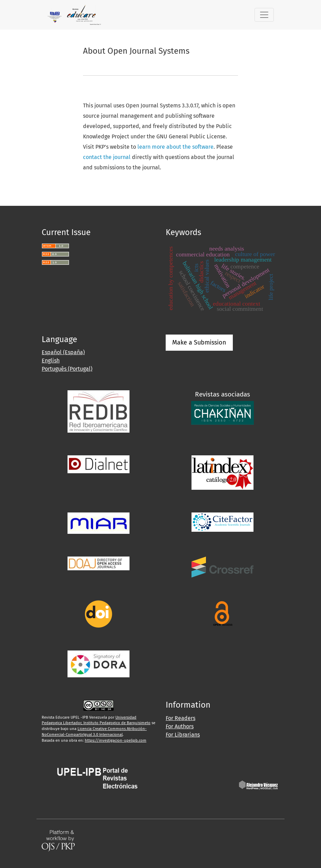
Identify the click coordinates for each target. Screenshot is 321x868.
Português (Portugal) (67, 369)
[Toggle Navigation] (264, 15)
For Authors (180, 726)
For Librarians (183, 735)
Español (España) (63, 352)
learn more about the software (175, 147)
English (51, 361)
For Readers (180, 718)
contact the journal (107, 157)
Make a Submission (199, 342)
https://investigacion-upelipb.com (116, 740)
